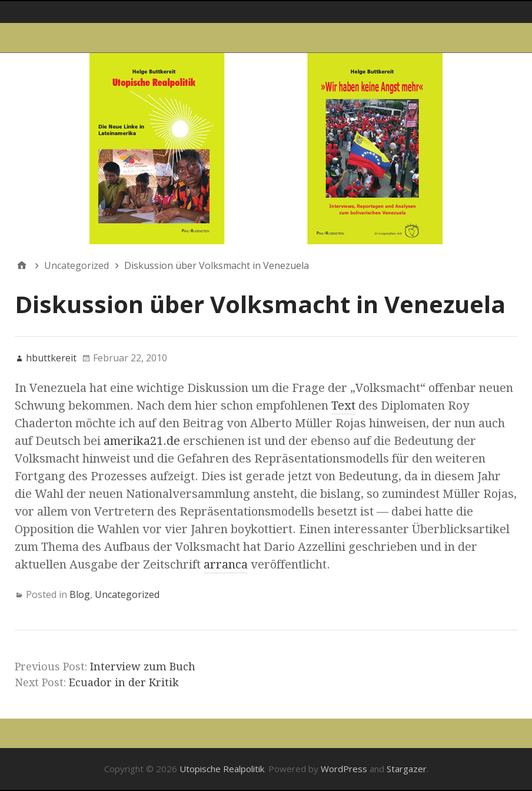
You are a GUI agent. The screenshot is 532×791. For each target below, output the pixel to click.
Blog (80, 594)
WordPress (344, 769)
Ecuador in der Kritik (124, 682)
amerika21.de (142, 441)
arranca (226, 564)
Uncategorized (127, 594)
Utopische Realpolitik (222, 769)
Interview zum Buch (143, 667)
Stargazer (407, 769)
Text (343, 406)
